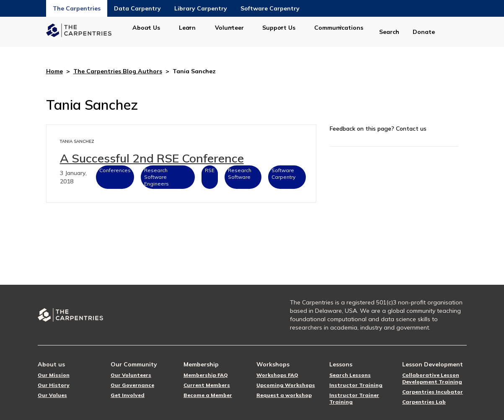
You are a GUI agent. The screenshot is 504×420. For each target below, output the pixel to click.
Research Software (240, 174)
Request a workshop (284, 395)
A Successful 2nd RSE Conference (152, 158)
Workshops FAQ (277, 375)
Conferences (115, 170)
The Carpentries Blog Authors (118, 71)
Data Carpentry (137, 8)
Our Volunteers (131, 375)
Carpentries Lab (424, 402)
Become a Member (208, 395)
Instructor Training (356, 385)
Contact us (411, 129)
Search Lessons (350, 375)
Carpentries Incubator (433, 392)
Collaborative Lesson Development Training (432, 378)
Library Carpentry (201, 8)
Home (54, 71)
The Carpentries (77, 8)
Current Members (207, 385)
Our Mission (54, 375)
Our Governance (132, 385)
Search (389, 32)
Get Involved (128, 395)
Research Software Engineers (156, 177)
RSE (210, 170)
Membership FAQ (206, 375)
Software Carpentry (270, 8)
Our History (54, 385)
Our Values (52, 395)
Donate (424, 32)
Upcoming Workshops (286, 385)
